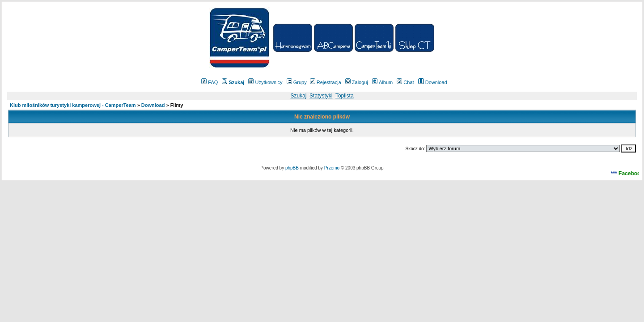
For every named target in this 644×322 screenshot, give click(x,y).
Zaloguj (357, 82)
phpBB (292, 168)
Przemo (332, 168)
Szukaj (298, 96)
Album (382, 82)
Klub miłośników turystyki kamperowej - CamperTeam (73, 105)
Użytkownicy (265, 82)
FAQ (210, 82)
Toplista (345, 96)
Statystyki (321, 96)
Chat (405, 82)
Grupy (297, 82)
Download (433, 82)
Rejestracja (326, 82)
